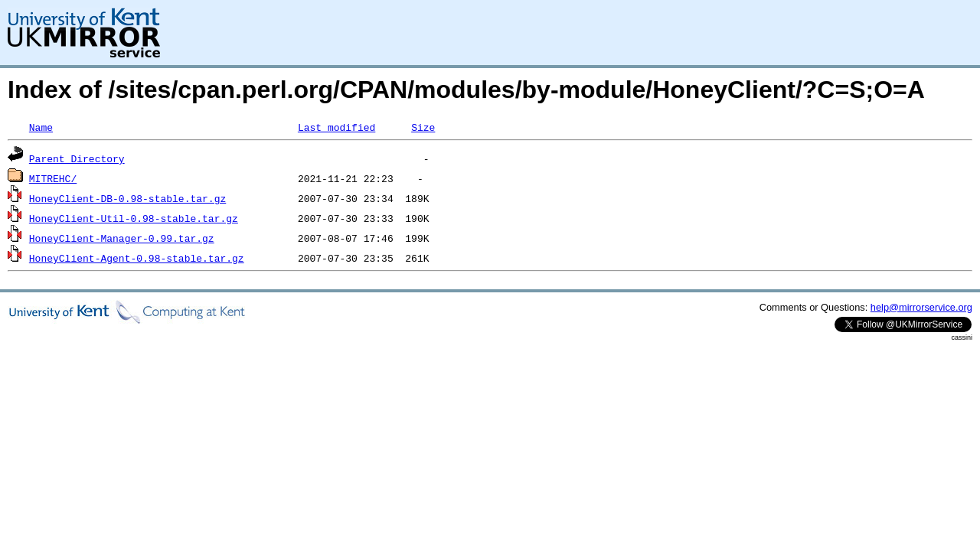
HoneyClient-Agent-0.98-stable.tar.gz (137, 258)
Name (41, 127)
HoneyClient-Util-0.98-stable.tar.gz (134, 218)
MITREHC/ (53, 178)
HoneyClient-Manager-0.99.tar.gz (122, 238)
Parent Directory (77, 158)
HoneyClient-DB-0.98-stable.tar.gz (127, 198)
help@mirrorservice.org (921, 307)
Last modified (336, 127)
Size (423, 127)
